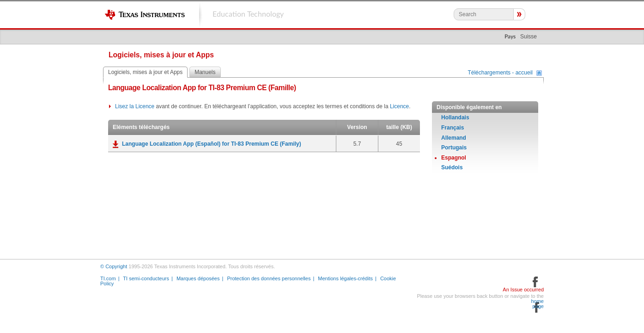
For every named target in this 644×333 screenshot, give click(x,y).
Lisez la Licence (135, 106)
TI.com (108, 278)
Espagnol (454, 158)
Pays (510, 37)
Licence (399, 106)
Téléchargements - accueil (500, 73)
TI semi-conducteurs (146, 278)
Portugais (454, 148)
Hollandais (455, 117)
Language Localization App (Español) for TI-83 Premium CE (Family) (212, 144)
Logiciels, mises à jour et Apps (145, 72)
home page (537, 304)
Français (453, 128)
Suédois (452, 167)
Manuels (205, 72)
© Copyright (114, 266)
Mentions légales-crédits (345, 278)
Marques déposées (198, 278)
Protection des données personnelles (269, 278)
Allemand (454, 138)
